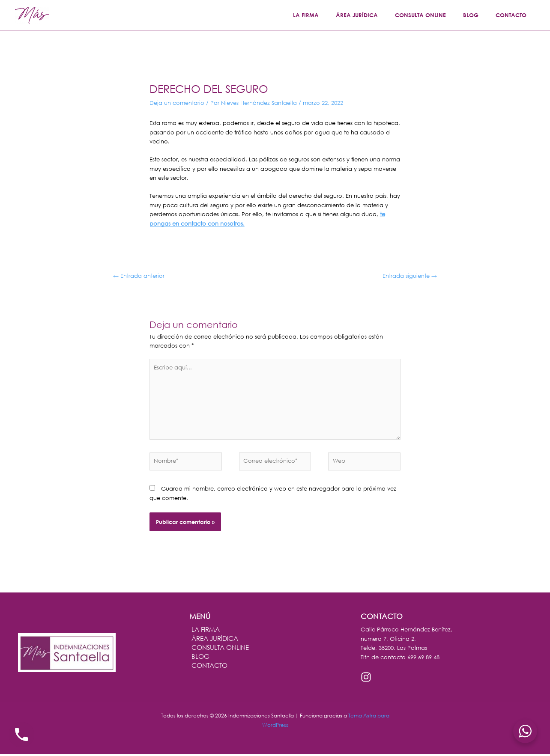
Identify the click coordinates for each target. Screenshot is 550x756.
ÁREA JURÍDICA (378, 15)
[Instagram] (366, 679)
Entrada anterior (139, 276)
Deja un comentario (177, 103)
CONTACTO (514, 15)
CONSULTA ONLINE (435, 15)
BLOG (480, 15)
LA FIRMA (333, 15)
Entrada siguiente (410, 276)
